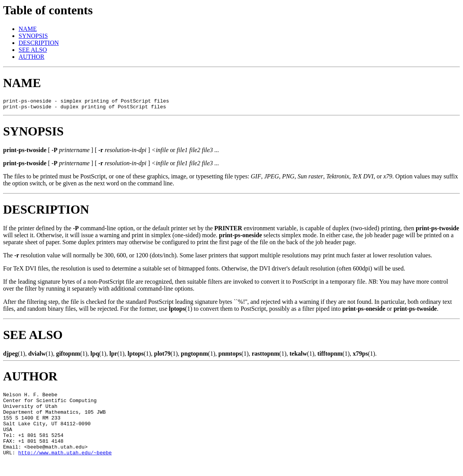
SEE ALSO (33, 50)
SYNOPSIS (33, 36)
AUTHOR (32, 57)
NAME (28, 29)
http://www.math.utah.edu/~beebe (65, 467)
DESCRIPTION (39, 43)
